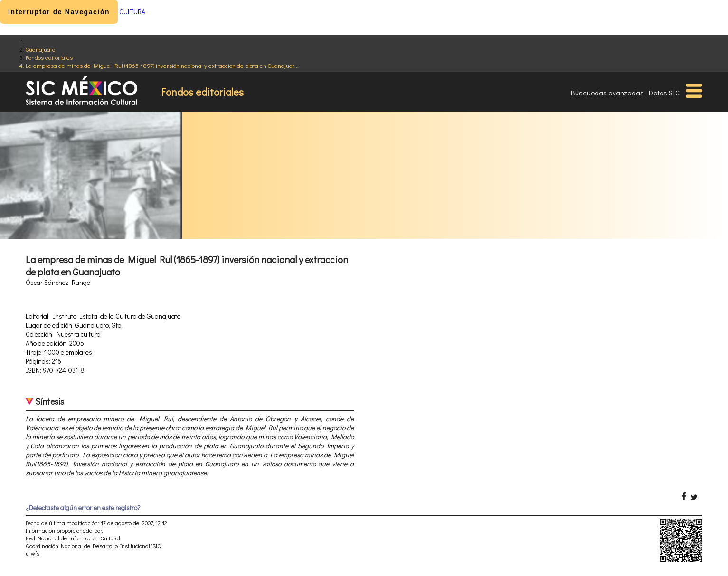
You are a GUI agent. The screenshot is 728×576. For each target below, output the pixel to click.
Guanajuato (40, 49)
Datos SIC (664, 93)
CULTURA (132, 12)
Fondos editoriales (49, 57)
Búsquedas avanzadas (607, 93)
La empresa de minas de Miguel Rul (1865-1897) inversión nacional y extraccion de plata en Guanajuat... (162, 65)
